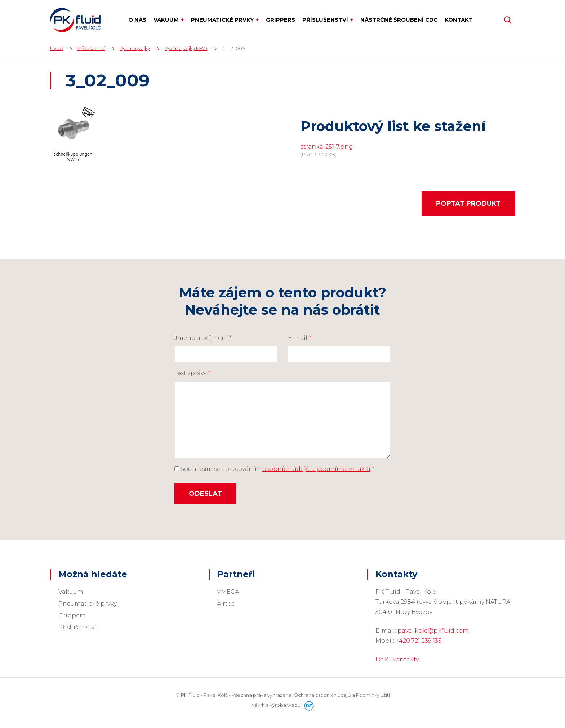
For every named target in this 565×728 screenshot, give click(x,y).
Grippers (72, 615)
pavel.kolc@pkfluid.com (433, 631)
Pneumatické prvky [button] (223, 20)
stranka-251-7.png (327, 147)
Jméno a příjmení (203, 338)
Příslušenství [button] (326, 20)
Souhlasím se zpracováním (274, 469)
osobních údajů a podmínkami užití (316, 469)
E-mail (300, 338)
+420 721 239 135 (419, 641)
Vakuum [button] (167, 20)
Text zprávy (192, 373)
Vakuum (71, 592)
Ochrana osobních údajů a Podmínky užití (342, 695)
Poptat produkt (468, 203)
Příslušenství (77, 627)
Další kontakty (397, 659)
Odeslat (205, 494)
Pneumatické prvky (88, 604)
